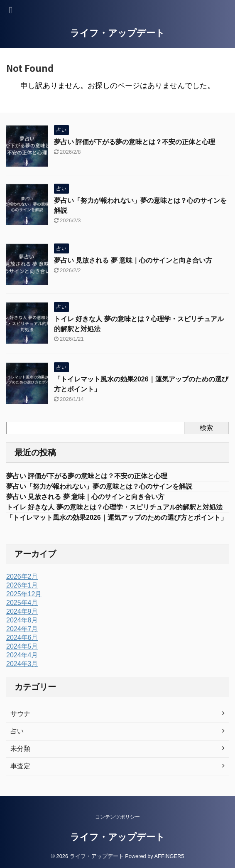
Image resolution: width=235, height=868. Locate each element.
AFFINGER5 (169, 856)
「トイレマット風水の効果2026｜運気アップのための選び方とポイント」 (117, 518)
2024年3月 (22, 664)
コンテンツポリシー (117, 817)
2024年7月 (22, 629)
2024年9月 (22, 611)
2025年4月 (22, 603)
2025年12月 (24, 594)
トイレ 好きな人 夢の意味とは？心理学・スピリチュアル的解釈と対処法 (114, 507)
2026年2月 (22, 577)
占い (17, 731)
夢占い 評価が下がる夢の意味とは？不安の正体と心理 (135, 142)
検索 (206, 428)
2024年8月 (22, 620)
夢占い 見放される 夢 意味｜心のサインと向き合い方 (133, 260)
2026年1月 (22, 585)
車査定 (20, 766)
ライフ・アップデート (117, 33)
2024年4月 (22, 655)
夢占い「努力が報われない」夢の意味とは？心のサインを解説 (99, 486)
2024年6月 (22, 638)
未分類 (20, 749)
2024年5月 (22, 646)
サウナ (20, 714)
